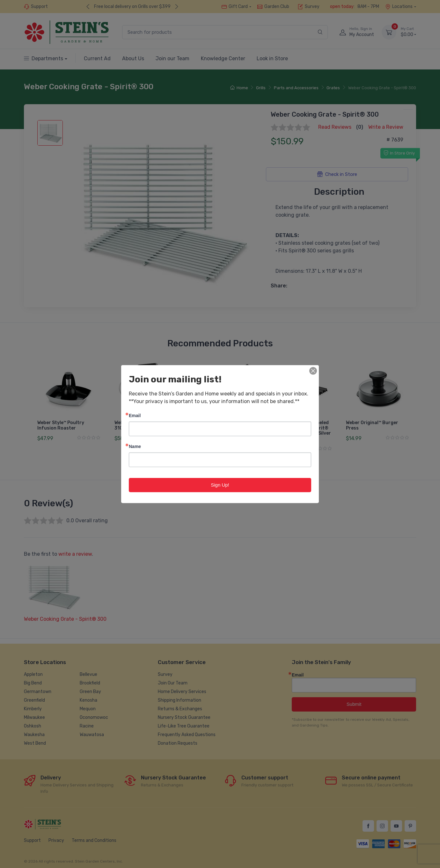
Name (135, 446)
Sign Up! (220, 485)
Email (135, 415)
